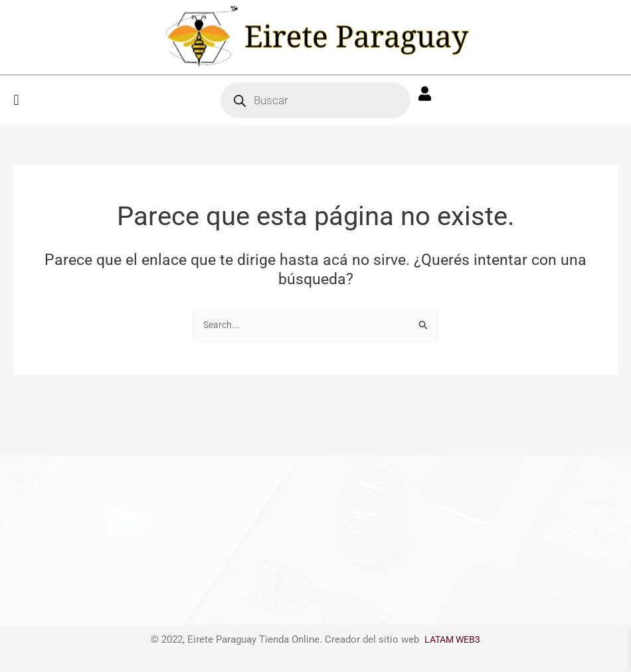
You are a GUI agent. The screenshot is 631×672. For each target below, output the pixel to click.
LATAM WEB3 (453, 639)
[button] (16, 101)
